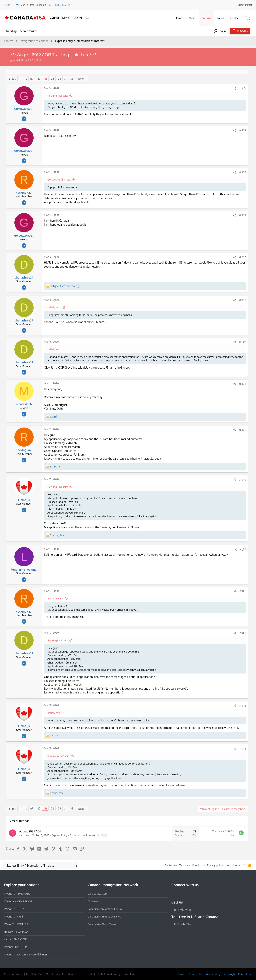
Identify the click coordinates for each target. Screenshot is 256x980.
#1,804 (242, 215)
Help (228, 865)
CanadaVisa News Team (102, 924)
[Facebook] (174, 894)
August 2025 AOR (30, 831)
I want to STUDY (14, 909)
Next (81, 79)
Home (237, 865)
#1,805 (242, 257)
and (65, 286)
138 (71, 79)
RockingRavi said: (58, 96)
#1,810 (243, 480)
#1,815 (243, 749)
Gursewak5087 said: (59, 180)
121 (45, 79)
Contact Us (244, 974)
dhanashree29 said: (59, 756)
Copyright (230, 974)
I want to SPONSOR (16, 924)
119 (32, 79)
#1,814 (243, 706)
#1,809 (242, 430)
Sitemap (181, 974)
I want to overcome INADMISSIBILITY (26, 954)
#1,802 (242, 130)
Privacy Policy (213, 974)
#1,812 (243, 591)
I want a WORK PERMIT (18, 901)
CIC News (93, 901)
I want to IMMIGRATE (17, 894)
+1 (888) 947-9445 (61, 5)
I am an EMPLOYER (15, 939)
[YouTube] (203, 894)
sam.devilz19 (26, 835)
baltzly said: (54, 307)
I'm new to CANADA (16, 932)
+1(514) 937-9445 (13, 5)
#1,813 (243, 633)
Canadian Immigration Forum (105, 909)
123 (59, 79)
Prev (13, 79)
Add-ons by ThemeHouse (122, 974)
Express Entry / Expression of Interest (73, 835)
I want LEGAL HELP (15, 947)
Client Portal (245, 5)
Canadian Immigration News (104, 917)
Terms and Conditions (192, 865)
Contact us (171, 865)
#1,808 (242, 384)
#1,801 (243, 88)
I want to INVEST (14, 917)
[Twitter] (195, 894)
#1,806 (242, 300)
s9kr (232, 835)
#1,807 (242, 342)
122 (52, 79)
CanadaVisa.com (97, 894)
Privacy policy (215, 865)
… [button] (26, 79)
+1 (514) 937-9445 (181, 910)
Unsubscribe (195, 974)
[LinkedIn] (188, 894)
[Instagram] (181, 894)
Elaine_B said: (55, 598)
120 (38, 79)
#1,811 (243, 549)
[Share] (235, 89)
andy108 (18, 60)
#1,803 (242, 172)
